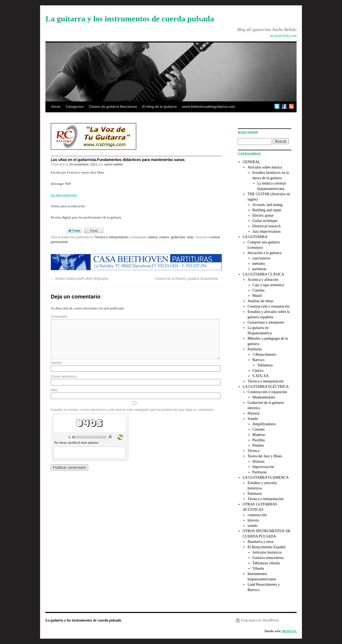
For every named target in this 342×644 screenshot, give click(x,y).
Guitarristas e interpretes (266, 322)
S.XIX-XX (261, 376)
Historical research (267, 226)
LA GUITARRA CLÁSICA (263, 274)
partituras (260, 269)
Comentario (59, 317)
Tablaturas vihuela (266, 563)
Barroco (259, 360)
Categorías (75, 107)
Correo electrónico (64, 377)
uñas (190, 237)
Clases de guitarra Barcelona (113, 107)
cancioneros (261, 258)
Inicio (56, 107)
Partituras (255, 349)
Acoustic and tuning (268, 205)
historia (253, 520)
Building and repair (267, 210)
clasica (153, 237)
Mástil (257, 296)
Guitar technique (265, 221)
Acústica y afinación (263, 280)
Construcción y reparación (267, 392)
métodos (259, 264)
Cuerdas (259, 290)
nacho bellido (113, 164)
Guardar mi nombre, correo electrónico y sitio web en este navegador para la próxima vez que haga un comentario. (133, 410)
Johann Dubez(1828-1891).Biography (79, 279)
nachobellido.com (283, 36)
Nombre (57, 363)
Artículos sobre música (265, 167)
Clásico (258, 371)
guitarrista (178, 237)
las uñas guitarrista (64, 195)
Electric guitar (263, 215)
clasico (164, 237)
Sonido (253, 419)
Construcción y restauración (268, 306)
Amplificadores (264, 424)
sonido (252, 526)
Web (54, 390)
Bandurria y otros (261, 542)
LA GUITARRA (255, 237)
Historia (253, 413)
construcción (257, 515)
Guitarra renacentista (268, 558)
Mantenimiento (264, 397)
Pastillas (259, 440)
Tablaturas (265, 365)
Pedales (258, 445)
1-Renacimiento (264, 354)
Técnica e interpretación (111, 237)
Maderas (259, 435)
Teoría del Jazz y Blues (265, 456)
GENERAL (251, 162)
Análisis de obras (260, 301)
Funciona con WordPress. (260, 620)
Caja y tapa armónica (268, 285)
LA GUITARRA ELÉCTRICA (266, 387)
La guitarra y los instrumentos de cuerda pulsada (130, 19)
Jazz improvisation (267, 231)
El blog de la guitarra (159, 107)
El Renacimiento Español (266, 547)
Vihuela (258, 568)
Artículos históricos (267, 552)
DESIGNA (289, 631)
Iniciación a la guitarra (264, 253)
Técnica (253, 451)
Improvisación (263, 467)
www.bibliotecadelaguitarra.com (209, 107)
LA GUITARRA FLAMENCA (266, 478)
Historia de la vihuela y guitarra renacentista (189, 279)
